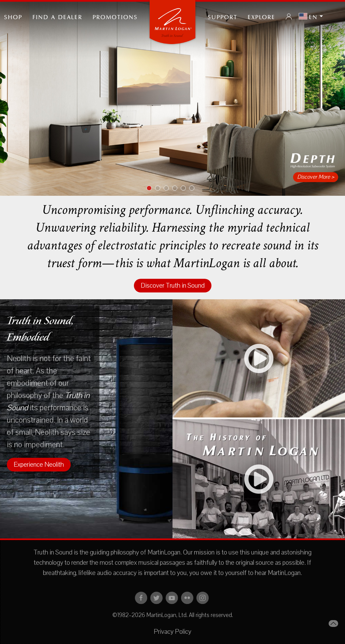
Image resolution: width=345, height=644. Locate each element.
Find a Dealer (57, 16)
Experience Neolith (39, 465)
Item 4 (177, 189)
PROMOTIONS (115, 16)
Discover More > (316, 177)
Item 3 (169, 189)
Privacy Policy (172, 632)
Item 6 (194, 189)
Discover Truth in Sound (173, 286)
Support (223, 16)
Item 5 (186, 189)
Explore (261, 16)
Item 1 (151, 189)
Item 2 (160, 189)
